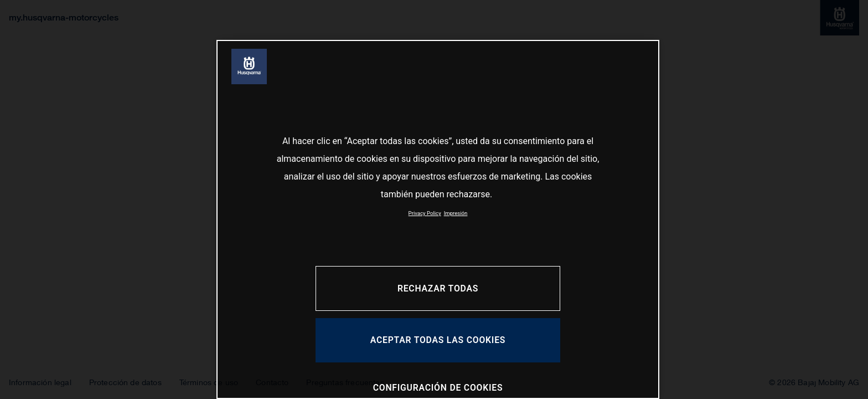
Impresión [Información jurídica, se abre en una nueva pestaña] (456, 213)
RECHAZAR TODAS (438, 288)
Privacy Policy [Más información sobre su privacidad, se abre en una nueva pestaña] (425, 213)
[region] (438, 219)
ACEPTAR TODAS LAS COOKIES (438, 340)
